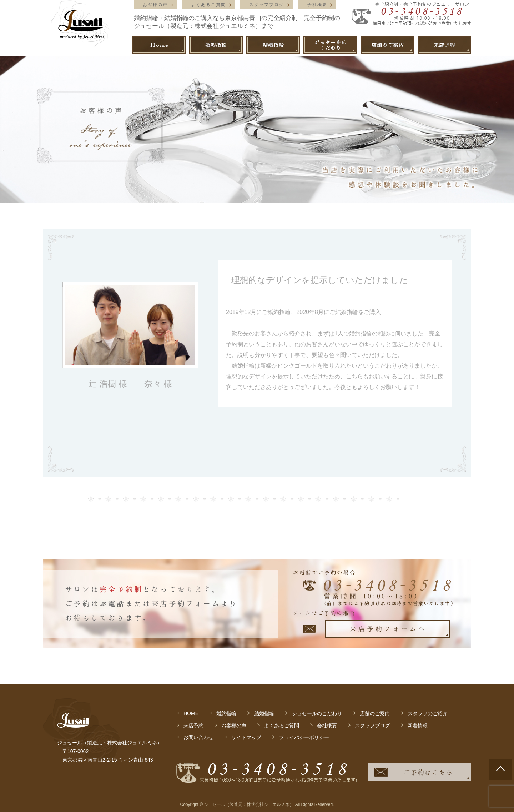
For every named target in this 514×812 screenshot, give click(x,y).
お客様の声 (155, 5)
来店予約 (193, 726)
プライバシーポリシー (304, 737)
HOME (191, 713)
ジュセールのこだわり (317, 713)
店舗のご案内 (375, 713)
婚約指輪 (226, 713)
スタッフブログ (267, 5)
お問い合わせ (198, 737)
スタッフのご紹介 (428, 713)
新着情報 (418, 726)
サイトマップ (246, 737)
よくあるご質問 (208, 5)
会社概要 (317, 5)
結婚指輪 (264, 713)
